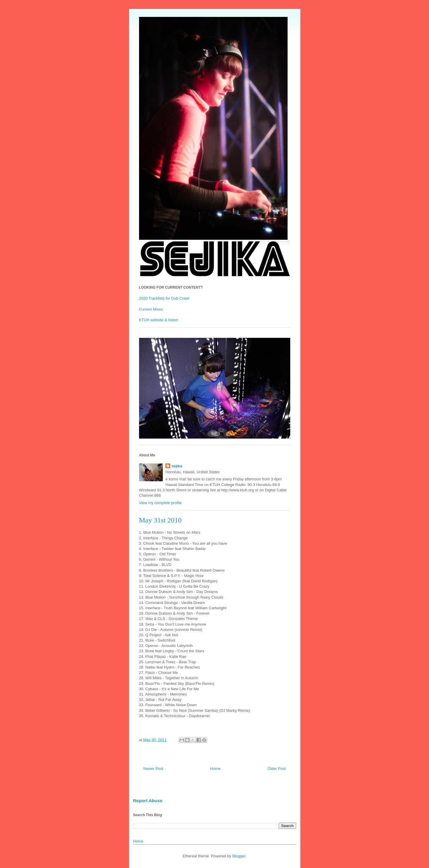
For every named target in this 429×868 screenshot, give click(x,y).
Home (215, 769)
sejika (177, 466)
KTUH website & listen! (159, 320)
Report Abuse (148, 801)
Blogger (239, 856)
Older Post (276, 769)
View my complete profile (160, 503)
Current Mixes (151, 309)
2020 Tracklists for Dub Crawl (164, 298)
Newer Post (153, 769)
